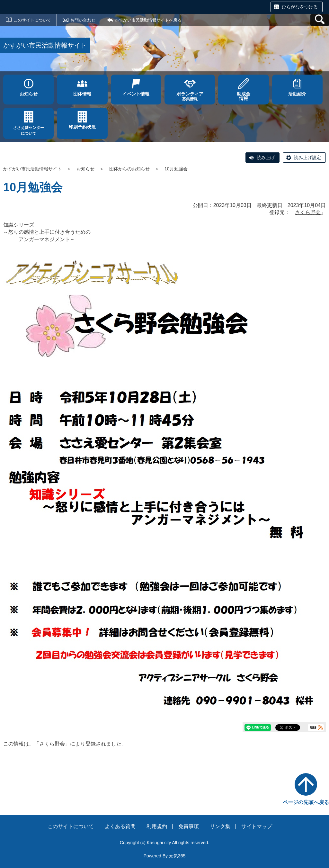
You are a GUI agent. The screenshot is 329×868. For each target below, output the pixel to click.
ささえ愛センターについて (29, 131)
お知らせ (85, 169)
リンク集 (220, 826)
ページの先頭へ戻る (306, 802)
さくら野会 (308, 212)
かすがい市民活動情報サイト (32, 169)
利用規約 (157, 826)
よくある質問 (120, 826)
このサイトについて (32, 20)
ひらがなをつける (300, 7)
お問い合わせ (83, 20)
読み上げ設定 (307, 158)
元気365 (177, 856)
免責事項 (189, 826)
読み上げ (266, 158)
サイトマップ (257, 826)
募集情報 (190, 96)
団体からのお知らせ (129, 169)
